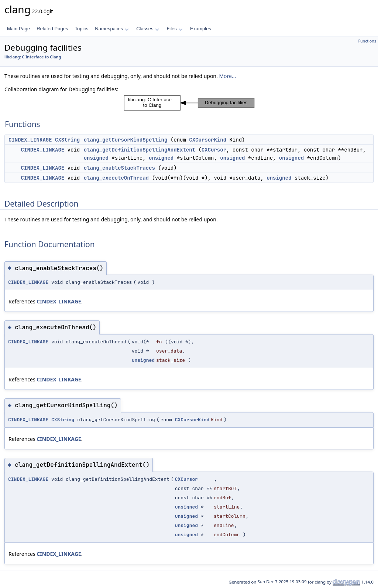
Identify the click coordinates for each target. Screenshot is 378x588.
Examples (201, 29)
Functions (367, 41)
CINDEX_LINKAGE (30, 140)
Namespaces (112, 29)
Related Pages (52, 29)
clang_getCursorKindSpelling (126, 140)
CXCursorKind (208, 140)
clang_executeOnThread (116, 178)
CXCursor (214, 150)
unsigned (96, 158)
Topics (81, 29)
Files (174, 29)
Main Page (18, 29)
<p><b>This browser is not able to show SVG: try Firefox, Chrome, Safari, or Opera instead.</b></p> (189, 103)
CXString (67, 140)
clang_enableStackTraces (119, 168)
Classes (148, 29)
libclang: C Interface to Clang (33, 57)
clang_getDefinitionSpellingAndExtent (140, 150)
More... (227, 76)
